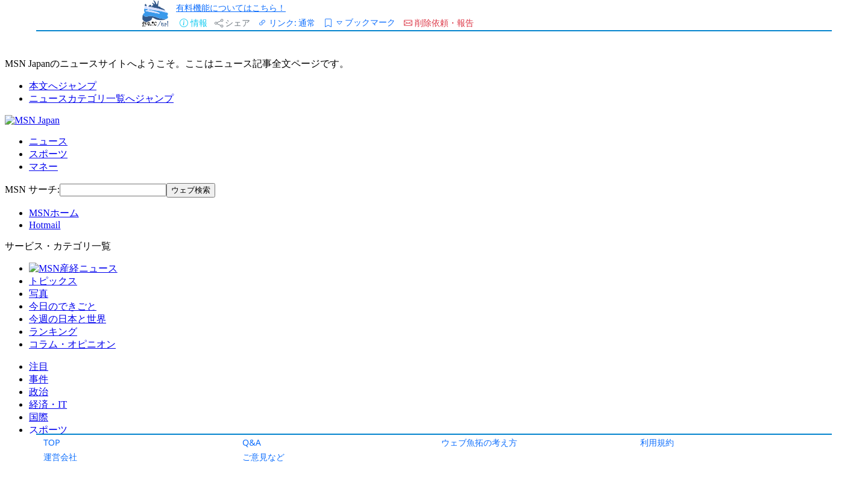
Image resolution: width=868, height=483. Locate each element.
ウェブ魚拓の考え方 (479, 442)
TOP (52, 442)
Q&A (252, 442)
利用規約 (657, 442)
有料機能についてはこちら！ (231, 8)
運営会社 (60, 457)
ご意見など (263, 457)
